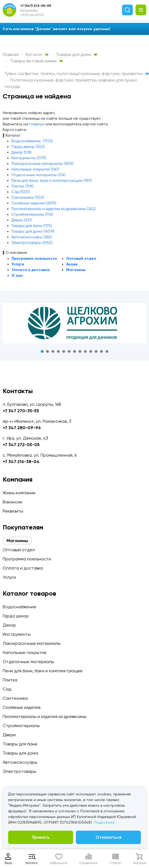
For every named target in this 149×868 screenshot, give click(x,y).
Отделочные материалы (28, 662)
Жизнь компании (19, 493)
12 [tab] (101, 351)
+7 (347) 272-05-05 (36, 6)
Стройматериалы (21, 726)
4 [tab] (58, 351)
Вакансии (13, 502)
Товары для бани (20, 744)
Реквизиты (13, 511)
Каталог (37, 54)
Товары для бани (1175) (32, 226)
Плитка (10, 680)
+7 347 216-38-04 (21, 462)
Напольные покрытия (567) (35, 169)
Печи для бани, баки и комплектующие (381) (51, 180)
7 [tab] (74, 351)
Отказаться (109, 837)
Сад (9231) (21, 192)
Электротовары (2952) (32, 243)
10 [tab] (91, 351)
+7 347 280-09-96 (22, 428)
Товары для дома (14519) (33, 231)
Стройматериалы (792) (32, 214)
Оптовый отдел (81, 259)
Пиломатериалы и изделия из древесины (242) (53, 209)
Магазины (76, 270)
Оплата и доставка (31, 270)
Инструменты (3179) (29, 158)
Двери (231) (21, 220)
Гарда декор (16, 616)
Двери (9, 735)
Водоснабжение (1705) (32, 141)
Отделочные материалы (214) (38, 175)
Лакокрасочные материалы (32, 643)
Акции (72, 264)
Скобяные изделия (22, 707)
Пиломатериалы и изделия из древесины (45, 716)
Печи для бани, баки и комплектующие (43, 671)
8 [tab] (80, 351)
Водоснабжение (19, 607)
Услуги (18, 264)
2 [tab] (48, 351)
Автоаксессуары (20, 762)
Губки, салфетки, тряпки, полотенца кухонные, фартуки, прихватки (77, 74)
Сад (7, 689)
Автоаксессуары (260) (32, 237)
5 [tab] (64, 351)
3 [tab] (53, 351)
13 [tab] (107, 351)
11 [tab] (96, 351)
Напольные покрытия (24, 652)
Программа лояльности (34, 259)
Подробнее (104, 822)
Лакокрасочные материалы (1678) (42, 163)
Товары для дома (77, 54)
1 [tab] (42, 351)
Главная (11, 54)
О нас (17, 275)
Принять (41, 837)
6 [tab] (69, 351)
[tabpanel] (74, 323)
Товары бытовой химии (36, 61)
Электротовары (19, 771)
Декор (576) (21, 152)
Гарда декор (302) (28, 147)
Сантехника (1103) (28, 197)
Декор (9, 625)
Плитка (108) (22, 186)
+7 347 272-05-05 (21, 445)
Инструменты (17, 634)
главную (37, 124)
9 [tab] (85, 351)
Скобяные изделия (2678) (34, 203)
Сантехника (15, 698)
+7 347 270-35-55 (21, 411)
